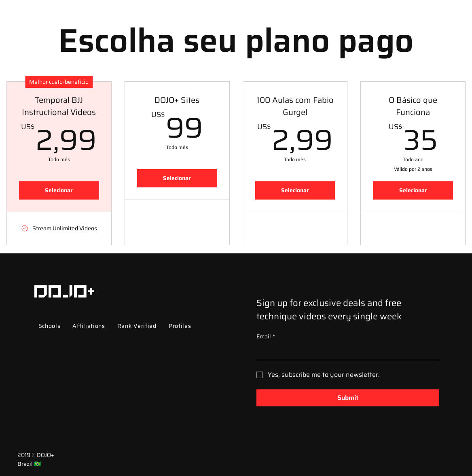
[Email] (345, 352)
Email (266, 337)
